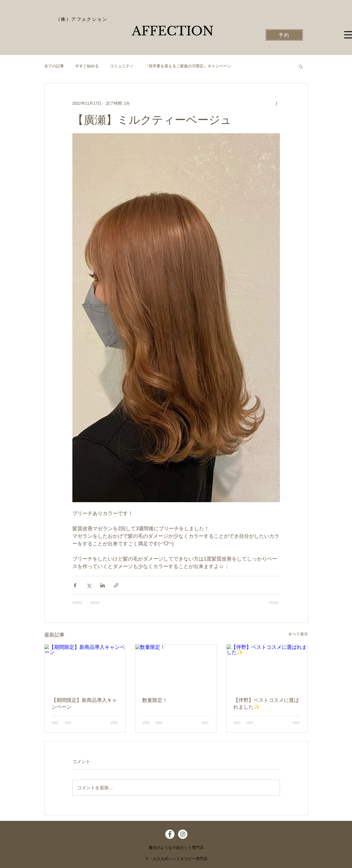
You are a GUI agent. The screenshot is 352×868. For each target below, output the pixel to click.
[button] (301, 66)
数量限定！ (155, 700)
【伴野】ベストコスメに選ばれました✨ (266, 704)
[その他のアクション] (277, 104)
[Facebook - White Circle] (170, 834)
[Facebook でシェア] (75, 585)
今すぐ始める (87, 66)
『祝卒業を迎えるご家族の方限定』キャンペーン (188, 66)
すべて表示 (298, 634)
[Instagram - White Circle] (183, 834)
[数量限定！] (176, 667)
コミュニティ (122, 66)
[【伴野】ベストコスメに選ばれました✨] (267, 667)
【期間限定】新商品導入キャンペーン (84, 704)
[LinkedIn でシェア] (103, 585)
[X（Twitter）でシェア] (89, 585)
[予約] (284, 35)
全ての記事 (54, 66)
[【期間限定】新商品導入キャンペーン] (85, 667)
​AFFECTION (173, 31)
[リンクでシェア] (116, 585)
